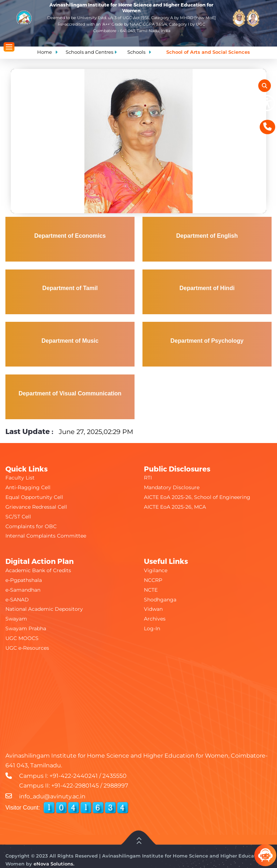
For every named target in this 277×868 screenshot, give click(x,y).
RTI (148, 478)
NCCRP (153, 580)
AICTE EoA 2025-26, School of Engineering (197, 497)
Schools (136, 52)
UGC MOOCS (22, 638)
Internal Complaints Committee (46, 536)
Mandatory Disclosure (172, 487)
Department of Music (70, 341)
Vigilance (156, 570)
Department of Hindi (207, 288)
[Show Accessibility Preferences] (267, 103)
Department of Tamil (70, 288)
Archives (155, 619)
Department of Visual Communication (70, 393)
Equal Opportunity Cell (34, 497)
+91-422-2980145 (75, 786)
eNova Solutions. (54, 864)
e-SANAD (17, 600)
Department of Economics (70, 236)
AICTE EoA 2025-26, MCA (175, 507)
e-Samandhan (23, 590)
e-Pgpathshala (24, 580)
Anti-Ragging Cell (28, 487)
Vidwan (153, 609)
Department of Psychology (207, 341)
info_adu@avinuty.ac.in (52, 796)
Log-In (152, 628)
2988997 (116, 786)
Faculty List (20, 478)
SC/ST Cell (18, 517)
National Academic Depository (44, 609)
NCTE (151, 590)
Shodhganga (160, 600)
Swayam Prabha (26, 628)
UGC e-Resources (27, 648)
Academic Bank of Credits (38, 570)
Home (45, 52)
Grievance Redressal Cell (36, 507)
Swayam (16, 619)
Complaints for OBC (31, 526)
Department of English (207, 236)
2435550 (115, 776)
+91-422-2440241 (74, 776)
